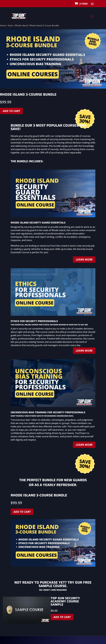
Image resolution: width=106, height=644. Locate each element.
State (11, 25)
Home (3, 25)
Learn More (84, 250)
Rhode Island (21, 25)
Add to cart (22, 483)
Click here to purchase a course (53, 627)
